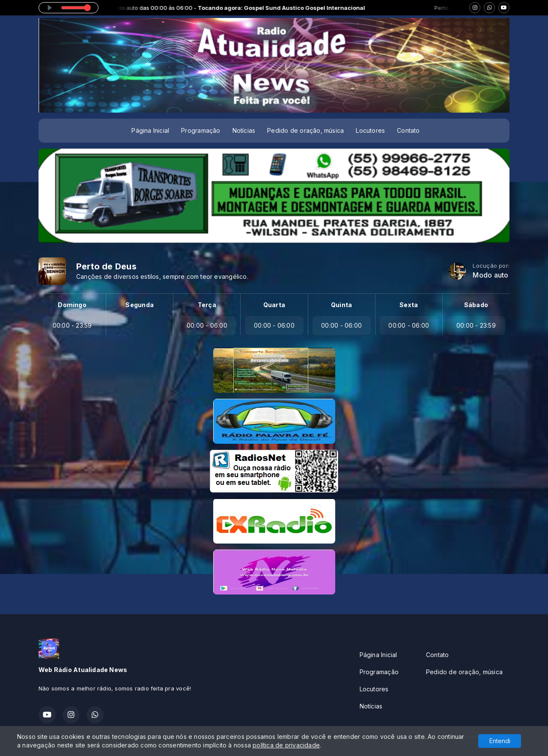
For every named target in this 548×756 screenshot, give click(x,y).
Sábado (476, 305)
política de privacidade (286, 745)
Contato (408, 130)
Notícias (244, 130)
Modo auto (490, 275)
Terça (207, 305)
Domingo (72, 305)
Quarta (274, 305)
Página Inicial (150, 130)
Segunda (139, 305)
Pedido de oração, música (305, 130)
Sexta (409, 305)
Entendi (500, 741)
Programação (201, 130)
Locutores (370, 130)
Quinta (341, 305)
